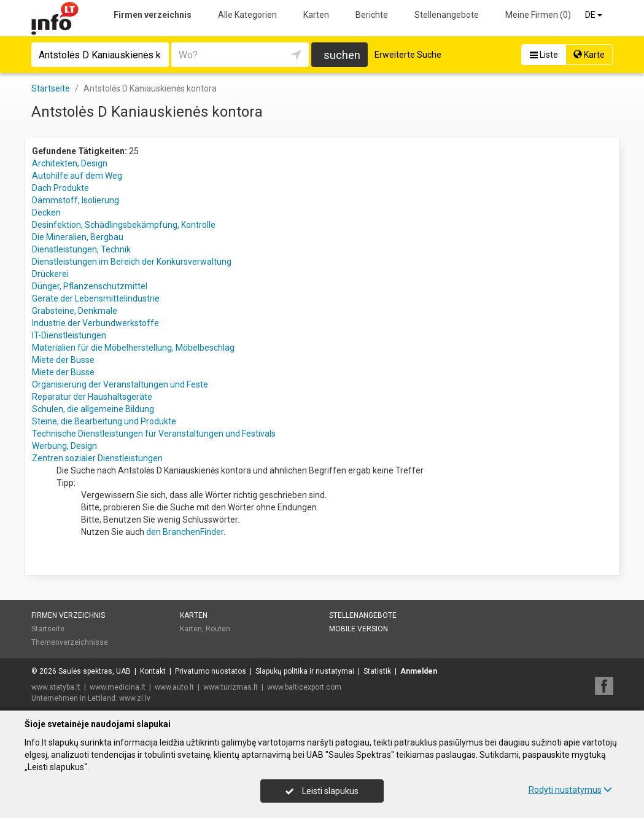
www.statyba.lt (56, 687)
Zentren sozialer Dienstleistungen (97, 458)
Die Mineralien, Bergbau (78, 237)
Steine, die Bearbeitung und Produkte (104, 421)
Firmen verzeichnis (153, 15)
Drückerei (50, 274)
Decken (46, 212)
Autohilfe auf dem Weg (77, 176)
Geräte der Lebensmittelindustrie (96, 298)
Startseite (48, 629)
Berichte (372, 15)
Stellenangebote (447, 15)
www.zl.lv (135, 698)
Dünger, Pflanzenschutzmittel (90, 286)
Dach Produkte (60, 188)
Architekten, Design (70, 163)
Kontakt (153, 671)
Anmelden (419, 671)
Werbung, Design (64, 446)
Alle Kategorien (247, 15)
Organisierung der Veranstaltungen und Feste (120, 384)
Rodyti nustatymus (570, 790)
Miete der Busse (63, 360)
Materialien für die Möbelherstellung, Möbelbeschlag (133, 348)
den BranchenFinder (185, 532)
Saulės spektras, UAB (95, 671)
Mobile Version (359, 629)
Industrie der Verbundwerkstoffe (95, 323)
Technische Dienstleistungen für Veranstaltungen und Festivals (154, 434)
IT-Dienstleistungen (69, 335)
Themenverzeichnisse (70, 642)
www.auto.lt (174, 687)
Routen (218, 629)
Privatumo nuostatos (211, 671)
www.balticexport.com (304, 687)
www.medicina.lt (118, 687)
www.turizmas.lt (231, 687)
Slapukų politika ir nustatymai (305, 671)
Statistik (377, 671)
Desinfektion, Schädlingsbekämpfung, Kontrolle (124, 225)
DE (595, 15)
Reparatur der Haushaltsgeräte (92, 397)
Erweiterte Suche (408, 55)
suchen (342, 55)
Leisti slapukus (322, 791)
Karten (316, 15)
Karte (589, 55)
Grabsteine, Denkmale (75, 311)
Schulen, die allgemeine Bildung (93, 409)
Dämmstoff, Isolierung (76, 200)
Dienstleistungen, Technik (81, 249)
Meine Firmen (538, 15)
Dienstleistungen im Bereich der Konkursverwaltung (132, 262)
